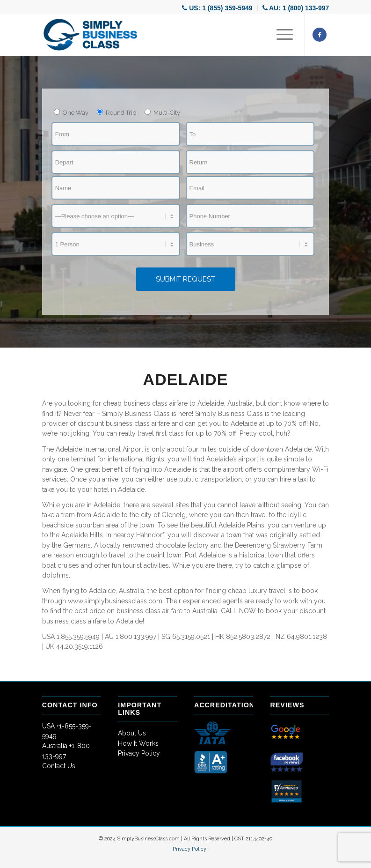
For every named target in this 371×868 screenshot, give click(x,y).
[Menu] (280, 35)
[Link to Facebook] (320, 35)
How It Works (138, 743)
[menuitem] (217, 8)
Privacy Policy (139, 753)
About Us (132, 733)
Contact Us (59, 766)
